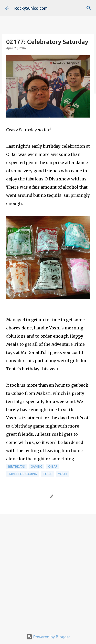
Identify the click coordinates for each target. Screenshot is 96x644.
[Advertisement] (48, 570)
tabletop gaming (23, 474)
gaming (36, 467)
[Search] (89, 8)
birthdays (17, 467)
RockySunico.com (31, 8)
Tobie (47, 474)
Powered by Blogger (48, 637)
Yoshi (63, 474)
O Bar (53, 467)
